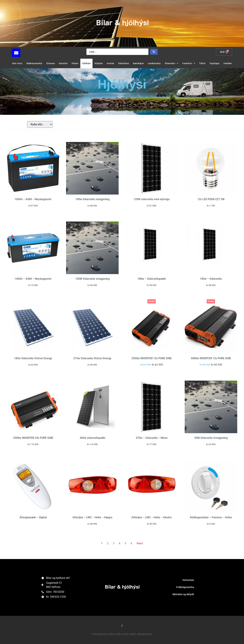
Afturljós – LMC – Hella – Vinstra (152, 517)
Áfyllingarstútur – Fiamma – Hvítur (211, 517)
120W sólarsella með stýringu (152, 199)
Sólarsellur (172, 63)
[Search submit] (154, 52)
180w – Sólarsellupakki (152, 279)
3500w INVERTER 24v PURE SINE (33, 438)
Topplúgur (215, 63)
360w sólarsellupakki (92, 438)
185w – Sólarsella (211, 279)
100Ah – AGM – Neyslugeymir (33, 199)
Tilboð (202, 63)
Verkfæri (228, 63)
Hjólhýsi (86, 63)
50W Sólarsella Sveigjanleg (211, 438)
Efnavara (51, 63)
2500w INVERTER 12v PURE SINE (152, 358)
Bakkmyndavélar (34, 63)
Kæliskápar (138, 63)
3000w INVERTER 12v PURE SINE (211, 358)
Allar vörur (17, 63)
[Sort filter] (40, 124)
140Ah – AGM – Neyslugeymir (33, 279)
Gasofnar (63, 63)
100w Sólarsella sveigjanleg (92, 199)
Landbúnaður (154, 63)
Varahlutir (189, 63)
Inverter (110, 63)
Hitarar (75, 63)
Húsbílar (99, 63)
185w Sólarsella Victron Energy (33, 358)
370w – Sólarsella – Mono (152, 438)
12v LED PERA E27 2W (211, 199)
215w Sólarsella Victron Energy (92, 358)
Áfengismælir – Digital (33, 517)
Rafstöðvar (124, 63)
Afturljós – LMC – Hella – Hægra (92, 517)
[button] (47, 53)
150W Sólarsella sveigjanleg (92, 279)
